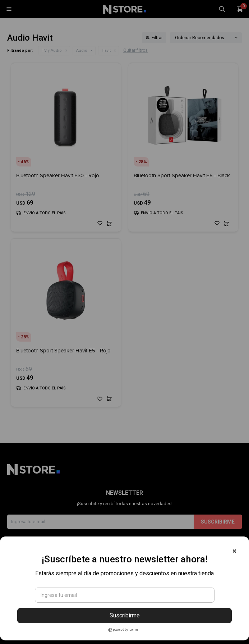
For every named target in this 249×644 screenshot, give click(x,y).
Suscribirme (125, 615)
